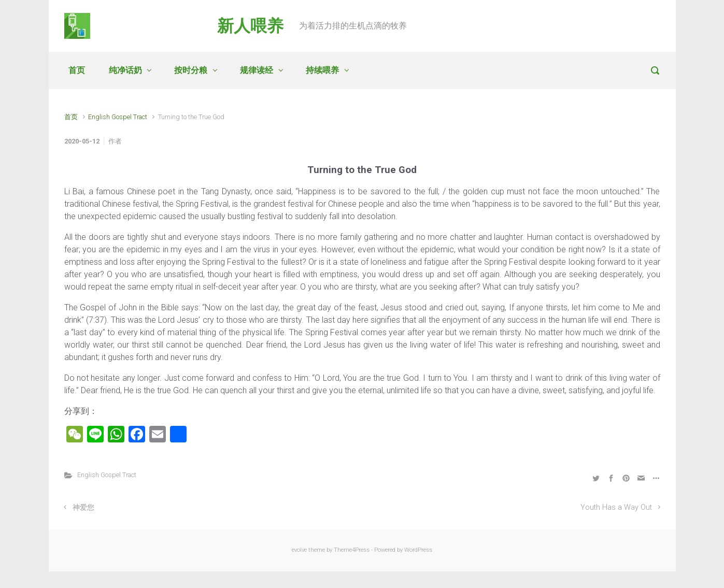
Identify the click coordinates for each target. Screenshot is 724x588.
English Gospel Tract (118, 117)
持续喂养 (322, 70)
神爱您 (83, 507)
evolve (299, 550)
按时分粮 (191, 70)
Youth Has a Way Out (616, 507)
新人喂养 (250, 26)
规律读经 (257, 70)
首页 (77, 70)
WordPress (418, 550)
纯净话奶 (125, 70)
